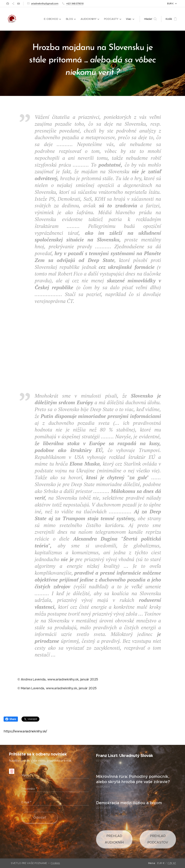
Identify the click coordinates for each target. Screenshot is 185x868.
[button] (150, 19)
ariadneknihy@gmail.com (45, 3)
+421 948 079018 (75, 3)
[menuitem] (53, 19)
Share (11, 719)
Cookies (55, 863)
